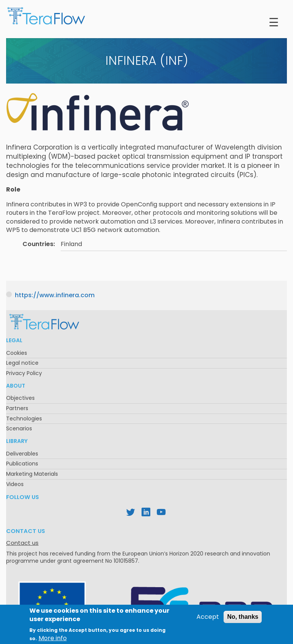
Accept (208, 620)
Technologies (24, 419)
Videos (15, 484)
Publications (22, 464)
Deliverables (22, 454)
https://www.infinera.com (55, 295)
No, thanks (243, 619)
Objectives (20, 398)
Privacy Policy (24, 373)
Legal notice (22, 363)
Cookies (17, 353)
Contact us (22, 543)
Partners (17, 408)
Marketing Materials (32, 474)
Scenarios (19, 428)
